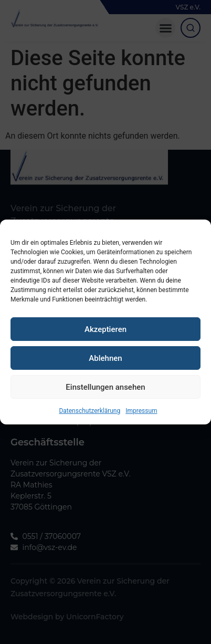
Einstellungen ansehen (105, 399)
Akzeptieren (105, 341)
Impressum (141, 423)
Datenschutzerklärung (89, 423)
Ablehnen (105, 370)
